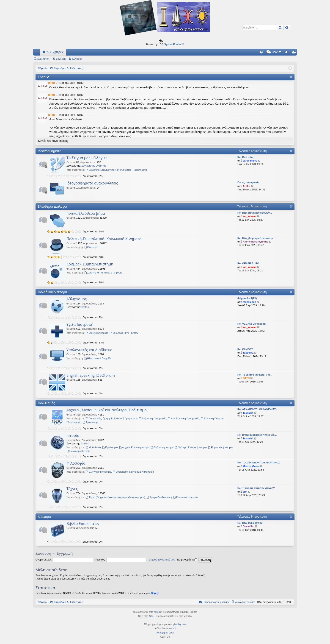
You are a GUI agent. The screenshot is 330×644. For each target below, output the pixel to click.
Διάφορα (44, 517)
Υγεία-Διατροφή (80, 324)
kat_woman (250, 216)
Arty (151, 616)
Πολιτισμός (46, 403)
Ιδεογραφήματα (50, 151)
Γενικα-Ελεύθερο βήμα (86, 213)
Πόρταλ (42, 68)
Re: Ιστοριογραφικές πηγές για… (257, 435)
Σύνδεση (61, 59)
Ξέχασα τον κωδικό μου (162, 560)
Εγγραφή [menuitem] (294, 53)
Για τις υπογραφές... (249, 182)
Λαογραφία (93, 418)
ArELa (246, 186)
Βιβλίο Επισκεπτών (83, 524)
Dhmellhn (248, 526)
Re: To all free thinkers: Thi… (255, 375)
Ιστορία (73, 435)
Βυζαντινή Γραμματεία (153, 418)
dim (245, 492)
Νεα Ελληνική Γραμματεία (184, 418)
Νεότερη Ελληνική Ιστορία (191, 447)
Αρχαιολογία (91, 422)
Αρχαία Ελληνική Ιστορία (134, 447)
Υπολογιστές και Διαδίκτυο (89, 350)
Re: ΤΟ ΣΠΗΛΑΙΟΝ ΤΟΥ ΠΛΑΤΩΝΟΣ (259, 463)
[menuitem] (222, 52)
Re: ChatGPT (245, 349)
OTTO (52, 83)
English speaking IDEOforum (91, 375)
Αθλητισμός (77, 299)
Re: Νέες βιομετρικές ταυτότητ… (257, 238)
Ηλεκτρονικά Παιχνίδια (98, 358)
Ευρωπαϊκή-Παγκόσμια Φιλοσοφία (133, 472)
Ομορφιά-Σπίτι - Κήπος (124, 333)
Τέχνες (72, 489)
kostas (85, 307)
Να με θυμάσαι (187, 560)
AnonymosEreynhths (255, 242)
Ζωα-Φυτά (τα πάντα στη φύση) (103, 273)
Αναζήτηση (43, 59)
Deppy (155, 593)
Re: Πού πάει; (246, 157)
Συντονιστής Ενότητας (94, 166)
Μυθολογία (93, 447)
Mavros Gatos (251, 466)
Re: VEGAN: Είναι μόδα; (252, 324)
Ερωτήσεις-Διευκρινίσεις (101, 170)
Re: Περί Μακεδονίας (250, 523)
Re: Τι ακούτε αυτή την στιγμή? (256, 488)
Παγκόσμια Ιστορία (78, 451)
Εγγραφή (77, 59)
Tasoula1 (248, 353)
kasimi (172, 629)
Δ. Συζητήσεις (55, 52)
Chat (41, 77)
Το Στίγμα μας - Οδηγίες (87, 158)
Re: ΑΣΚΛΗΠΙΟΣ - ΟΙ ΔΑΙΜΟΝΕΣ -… (259, 409)
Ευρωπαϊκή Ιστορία (220, 447)
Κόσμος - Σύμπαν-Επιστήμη (90, 264)
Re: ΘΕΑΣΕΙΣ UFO (248, 263)
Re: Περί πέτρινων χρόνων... (255, 213)
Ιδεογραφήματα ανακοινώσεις (92, 183)
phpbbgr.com (180, 624)
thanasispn (249, 302)
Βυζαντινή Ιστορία (162, 447)
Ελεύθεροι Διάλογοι (52, 206)
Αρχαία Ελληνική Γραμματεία (120, 418)
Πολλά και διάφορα (52, 292)
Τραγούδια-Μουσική (159, 497)
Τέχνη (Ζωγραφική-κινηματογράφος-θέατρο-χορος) (115, 497)
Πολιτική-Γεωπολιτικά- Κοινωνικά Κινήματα (104, 239)
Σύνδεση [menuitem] (288, 53)
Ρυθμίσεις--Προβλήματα (132, 170)
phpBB (157, 612)
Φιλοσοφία (76, 463)
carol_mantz (250, 161)
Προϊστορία (110, 447)
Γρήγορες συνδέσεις (37, 53)
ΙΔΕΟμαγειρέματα (97, 333)
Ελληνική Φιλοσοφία (98, 472)
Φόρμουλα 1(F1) (247, 298)
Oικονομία (91, 247)
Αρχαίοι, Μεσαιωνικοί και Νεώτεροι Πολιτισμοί (107, 410)
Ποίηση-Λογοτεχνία (185, 497)
